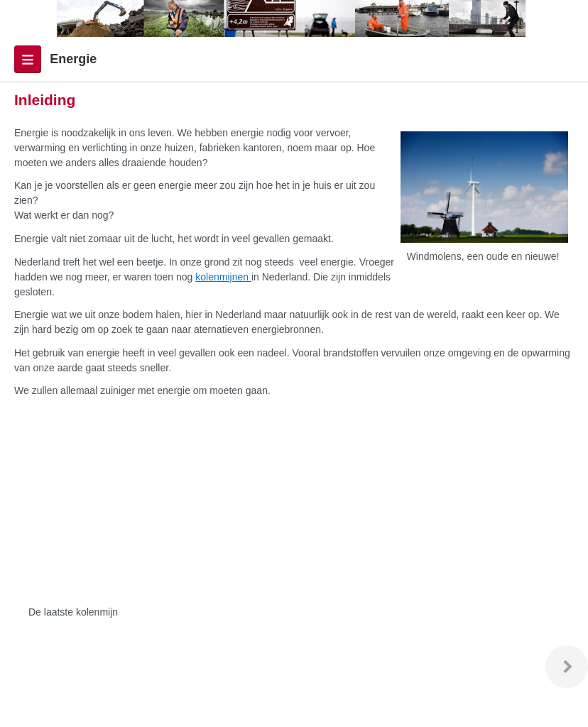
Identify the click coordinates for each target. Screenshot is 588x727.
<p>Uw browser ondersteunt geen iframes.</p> (217, 503)
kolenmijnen (223, 277)
